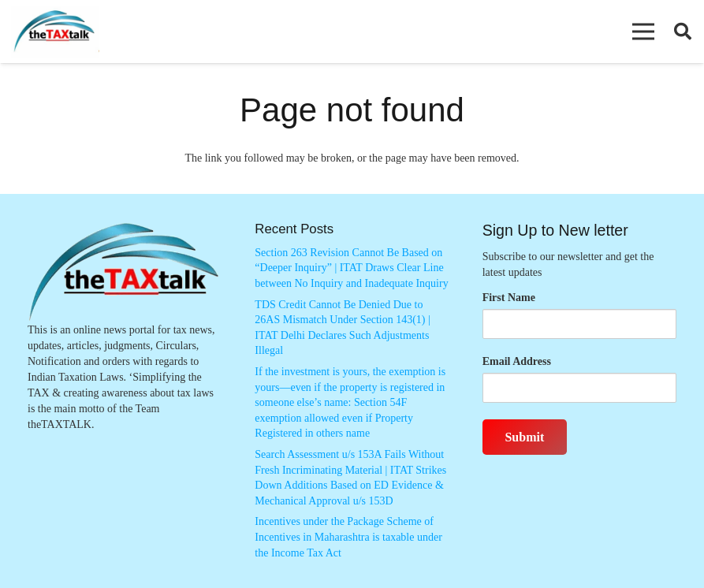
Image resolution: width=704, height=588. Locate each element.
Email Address (517, 361)
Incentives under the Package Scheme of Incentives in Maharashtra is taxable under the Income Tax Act (348, 537)
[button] (643, 32)
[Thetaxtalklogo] (55, 32)
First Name (509, 298)
